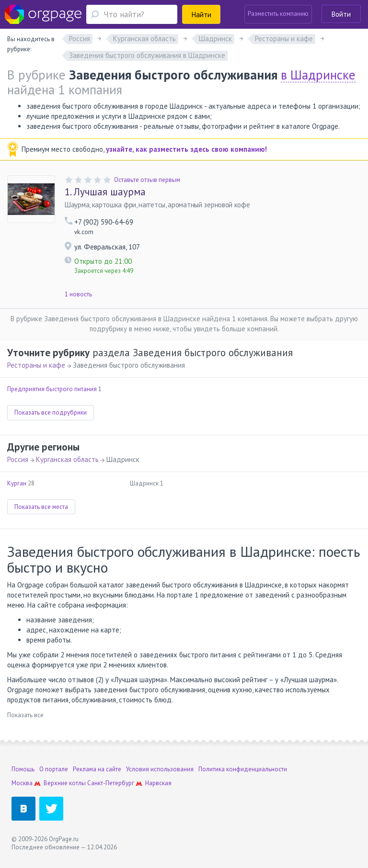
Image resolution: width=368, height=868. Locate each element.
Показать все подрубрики (51, 412)
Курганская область (67, 459)
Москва (22, 783)
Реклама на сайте (97, 769)
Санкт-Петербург (111, 783)
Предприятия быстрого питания (52, 389)
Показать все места (41, 507)
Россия (18, 459)
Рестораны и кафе (36, 365)
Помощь (23, 769)
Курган (17, 483)
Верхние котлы (65, 783)
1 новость (78, 294)
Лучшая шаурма (105, 192)
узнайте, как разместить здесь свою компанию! (186, 149)
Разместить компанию (278, 14)
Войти (341, 14)
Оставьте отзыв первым (147, 180)
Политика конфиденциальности (243, 769)
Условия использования (160, 769)
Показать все (25, 715)
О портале (54, 769)
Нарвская (158, 783)
